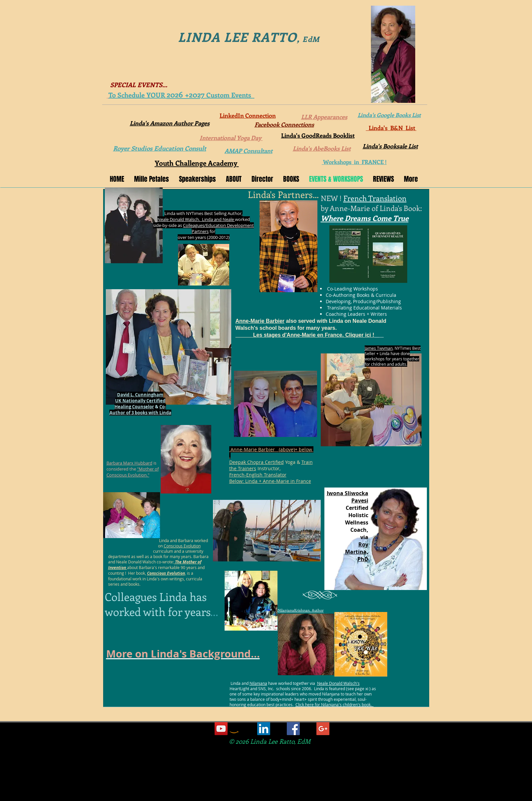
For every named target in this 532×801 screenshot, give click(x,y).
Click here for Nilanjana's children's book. (335, 704)
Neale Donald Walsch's (338, 683)
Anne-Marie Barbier (260, 321)
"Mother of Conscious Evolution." (133, 472)
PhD (363, 559)
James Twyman (379, 348)
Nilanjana (258, 683)
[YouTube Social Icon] (221, 729)
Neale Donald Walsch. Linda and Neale (196, 219)
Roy (363, 544)
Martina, (357, 552)
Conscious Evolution (182, 546)
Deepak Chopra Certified (257, 462)
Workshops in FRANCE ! (354, 162)
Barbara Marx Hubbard (129, 463)
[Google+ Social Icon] (323, 729)
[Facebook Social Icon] (293, 729)
